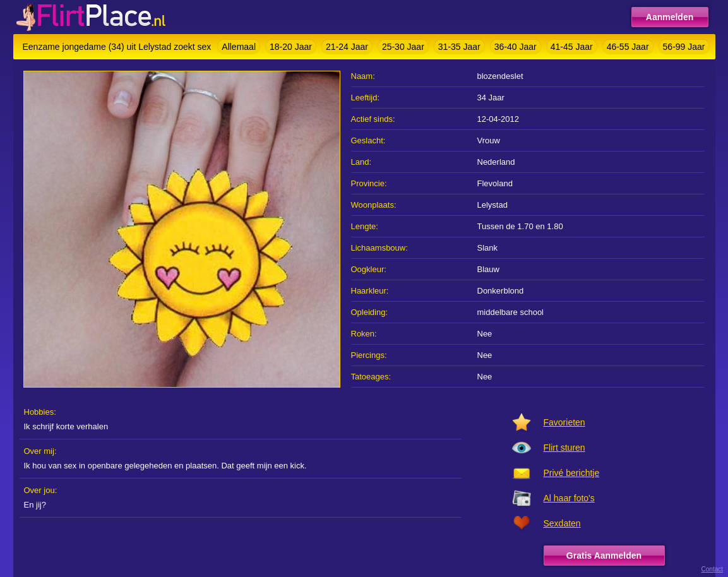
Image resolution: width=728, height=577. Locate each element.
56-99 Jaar (684, 47)
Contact (712, 569)
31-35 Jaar (459, 47)
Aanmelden (670, 17)
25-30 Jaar (403, 47)
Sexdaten (562, 523)
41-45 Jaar (572, 47)
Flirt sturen (564, 448)
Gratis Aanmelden (604, 556)
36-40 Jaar (516, 47)
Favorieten (564, 422)
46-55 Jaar (628, 47)
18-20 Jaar (291, 47)
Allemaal (239, 47)
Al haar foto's (569, 498)
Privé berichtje (572, 473)
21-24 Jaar (347, 47)
